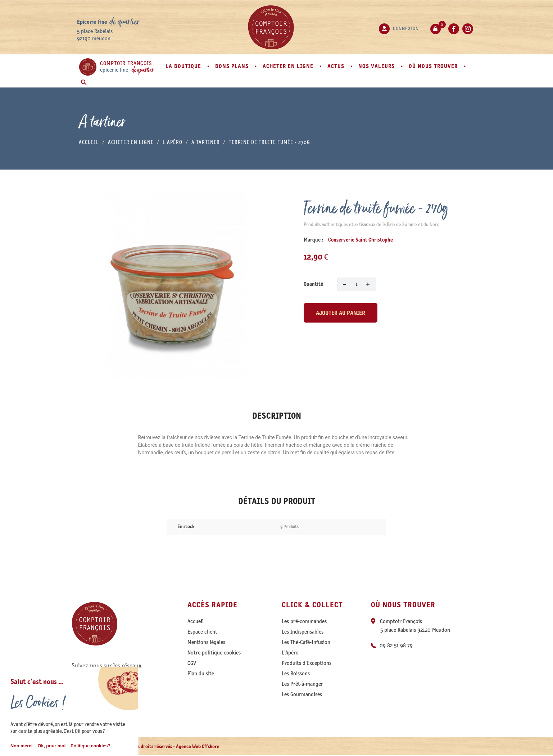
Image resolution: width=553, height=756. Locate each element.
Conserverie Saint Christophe (361, 240)
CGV (192, 663)
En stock (186, 526)
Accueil (196, 621)
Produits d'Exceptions (307, 663)
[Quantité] (357, 284)
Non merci (22, 746)
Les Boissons (296, 674)
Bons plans (233, 66)
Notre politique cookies (214, 653)
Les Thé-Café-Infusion (306, 642)
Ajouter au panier (341, 313)
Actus (337, 66)
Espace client (202, 632)
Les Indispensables (303, 632)
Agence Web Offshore (198, 746)
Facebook (454, 29)
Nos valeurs (377, 66)
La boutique (184, 66)
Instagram (468, 29)
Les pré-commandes (304, 621)
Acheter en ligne (289, 66)
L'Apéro (290, 653)
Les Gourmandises (302, 694)
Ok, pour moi (51, 746)
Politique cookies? (90, 746)
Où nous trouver (434, 66)
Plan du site (201, 674)
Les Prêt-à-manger (302, 684)
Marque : (313, 240)
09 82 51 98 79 (396, 645)
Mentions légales (206, 642)
